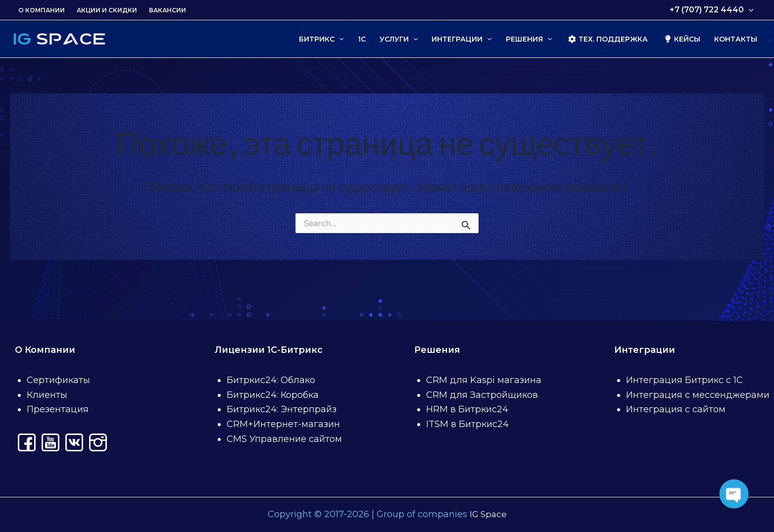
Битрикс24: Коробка (273, 395)
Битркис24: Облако (271, 380)
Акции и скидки (107, 10)
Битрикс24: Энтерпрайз (282, 409)
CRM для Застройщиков (482, 395)
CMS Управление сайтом (284, 439)
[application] (749, 10)
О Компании (42, 10)
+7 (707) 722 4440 (712, 10)
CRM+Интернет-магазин (283, 424)
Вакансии (168, 10)
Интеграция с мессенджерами (698, 395)
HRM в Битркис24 (467, 409)
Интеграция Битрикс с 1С (684, 380)
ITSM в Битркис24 (467, 424)
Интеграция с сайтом (676, 409)
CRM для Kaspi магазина (484, 380)
